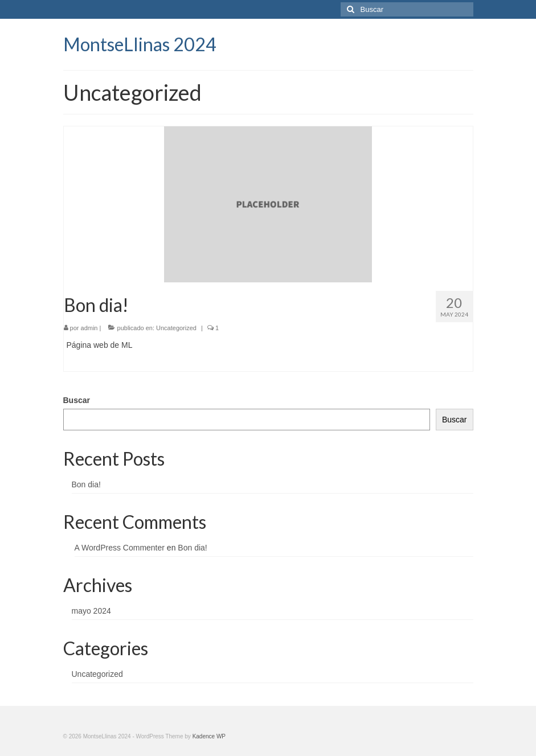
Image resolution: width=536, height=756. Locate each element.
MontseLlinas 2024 (140, 44)
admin (89, 328)
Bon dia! (86, 484)
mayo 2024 (91, 611)
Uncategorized (176, 328)
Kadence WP (209, 736)
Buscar (77, 400)
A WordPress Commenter (120, 548)
